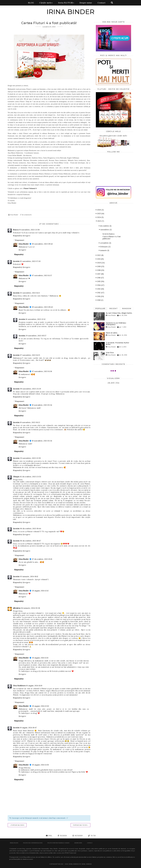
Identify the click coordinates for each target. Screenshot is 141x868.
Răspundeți (18, 236)
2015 (100, 281)
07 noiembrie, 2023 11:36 (42, 371)
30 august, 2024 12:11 (40, 658)
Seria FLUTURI (66, 3)
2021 (100, 259)
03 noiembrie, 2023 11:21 (30, 293)
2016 (100, 278)
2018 (100, 270)
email (50, 836)
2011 (100, 296)
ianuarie (104, 250)
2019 (100, 266)
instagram (78, 836)
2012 (100, 293)
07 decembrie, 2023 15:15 (42, 559)
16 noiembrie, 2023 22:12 (36, 319)
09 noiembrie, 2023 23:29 (30, 389)
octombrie (105, 243)
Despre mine (86, 3)
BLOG (31, 3)
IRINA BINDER (71, 12)
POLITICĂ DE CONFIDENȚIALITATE (33, 843)
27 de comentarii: (26, 215)
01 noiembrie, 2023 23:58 (29, 230)
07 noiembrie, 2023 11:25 (30, 355)
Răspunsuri (20, 240)
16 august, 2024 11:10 (34, 686)
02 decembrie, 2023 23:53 (31, 477)
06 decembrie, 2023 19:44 (30, 529)
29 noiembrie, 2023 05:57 (36, 336)
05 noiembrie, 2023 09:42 (42, 244)
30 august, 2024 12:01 (40, 765)
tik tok (93, 836)
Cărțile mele (46, 3)
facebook (63, 836)
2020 (100, 263)
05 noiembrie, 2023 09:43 (42, 307)
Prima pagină (14, 843)
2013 (100, 289)
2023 (100, 221)
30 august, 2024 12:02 (40, 706)
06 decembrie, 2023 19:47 (30, 541)
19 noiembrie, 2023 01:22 (30, 422)
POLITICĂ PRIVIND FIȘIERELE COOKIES (58, 843)
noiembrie (105, 230)
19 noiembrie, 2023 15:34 (42, 405)
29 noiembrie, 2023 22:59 (30, 458)
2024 (100, 217)
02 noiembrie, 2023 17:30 (30, 261)
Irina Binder (24, 244)
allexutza (17, 608)
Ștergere (27, 236)
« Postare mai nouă (17, 825)
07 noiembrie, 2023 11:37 (42, 275)
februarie (105, 247)
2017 (100, 274)
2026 (100, 210)
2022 (100, 255)
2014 (100, 285)
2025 (100, 214)
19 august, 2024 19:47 (28, 728)
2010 (100, 300)
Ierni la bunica (109, 234)
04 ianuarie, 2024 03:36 (31, 608)
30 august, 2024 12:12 (40, 591)
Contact (101, 3)
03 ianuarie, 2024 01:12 (29, 576)
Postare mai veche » (80, 825)
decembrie (105, 226)
